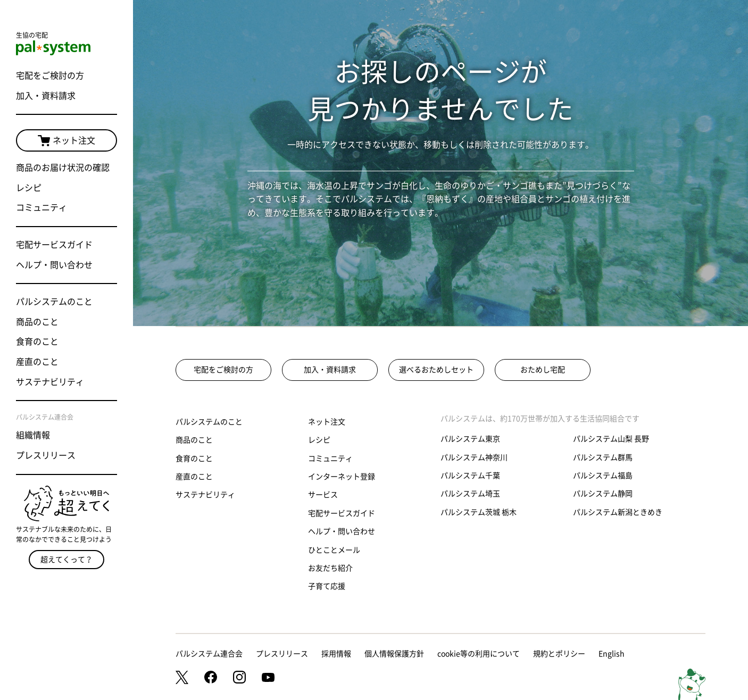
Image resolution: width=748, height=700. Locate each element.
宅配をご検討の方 (50, 76)
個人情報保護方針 (394, 654)
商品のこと (37, 322)
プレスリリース (46, 455)
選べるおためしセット (436, 370)
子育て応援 (327, 586)
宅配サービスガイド (54, 245)
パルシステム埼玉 (470, 494)
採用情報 (336, 654)
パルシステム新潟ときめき (618, 512)
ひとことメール (334, 550)
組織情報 (33, 435)
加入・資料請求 (46, 96)
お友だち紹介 (330, 568)
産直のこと (37, 362)
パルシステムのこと (54, 302)
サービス (323, 495)
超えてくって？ (67, 560)
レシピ (29, 188)
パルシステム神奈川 (474, 457)
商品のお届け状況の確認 (63, 168)
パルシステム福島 (603, 476)
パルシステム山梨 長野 (611, 439)
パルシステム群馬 (603, 457)
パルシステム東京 (470, 439)
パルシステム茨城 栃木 (479, 512)
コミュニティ (41, 207)
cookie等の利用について (479, 654)
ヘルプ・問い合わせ (54, 265)
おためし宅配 (543, 370)
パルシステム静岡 (603, 494)
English (612, 654)
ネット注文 (67, 141)
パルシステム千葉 (470, 476)
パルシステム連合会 (209, 654)
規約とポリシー (559, 654)
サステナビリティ (50, 382)
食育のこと (37, 341)
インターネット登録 (342, 477)
